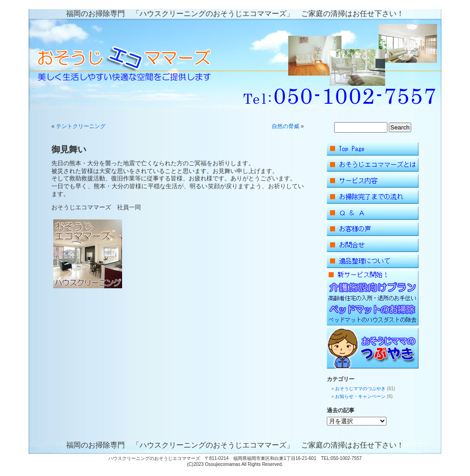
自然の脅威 (285, 126)
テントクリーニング (81, 126)
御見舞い (69, 149)
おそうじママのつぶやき (360, 389)
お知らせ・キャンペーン (360, 396)
